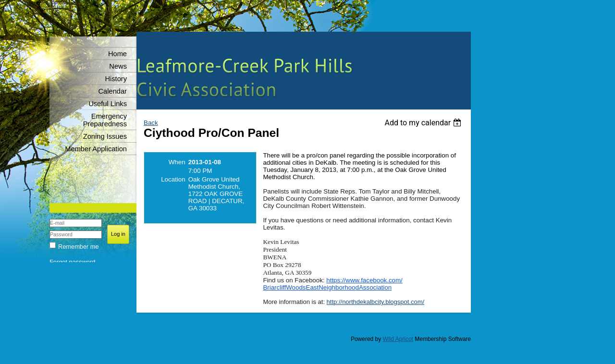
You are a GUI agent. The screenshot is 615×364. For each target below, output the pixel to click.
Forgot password (72, 262)
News (118, 66)
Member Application (96, 149)
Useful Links (108, 104)
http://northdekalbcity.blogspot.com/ (376, 302)
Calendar (113, 91)
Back (151, 123)
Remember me (79, 247)
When (177, 162)
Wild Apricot (398, 339)
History (116, 79)
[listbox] (424, 123)
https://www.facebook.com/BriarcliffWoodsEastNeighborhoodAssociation (332, 284)
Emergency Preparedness (105, 120)
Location (173, 179)
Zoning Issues (105, 136)
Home (117, 54)
